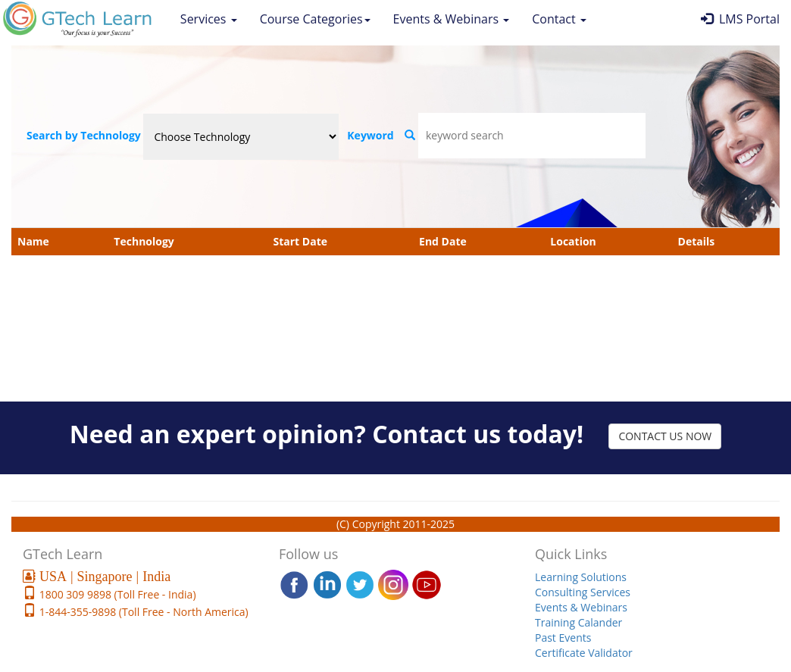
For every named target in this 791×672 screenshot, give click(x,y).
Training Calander (578, 622)
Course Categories (315, 19)
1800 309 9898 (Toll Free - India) (116, 594)
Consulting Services (583, 592)
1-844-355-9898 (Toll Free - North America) (142, 612)
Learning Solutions (581, 577)
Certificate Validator (584, 653)
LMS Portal (740, 19)
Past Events (563, 638)
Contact (559, 19)
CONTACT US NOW (665, 436)
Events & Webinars (452, 19)
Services (209, 19)
